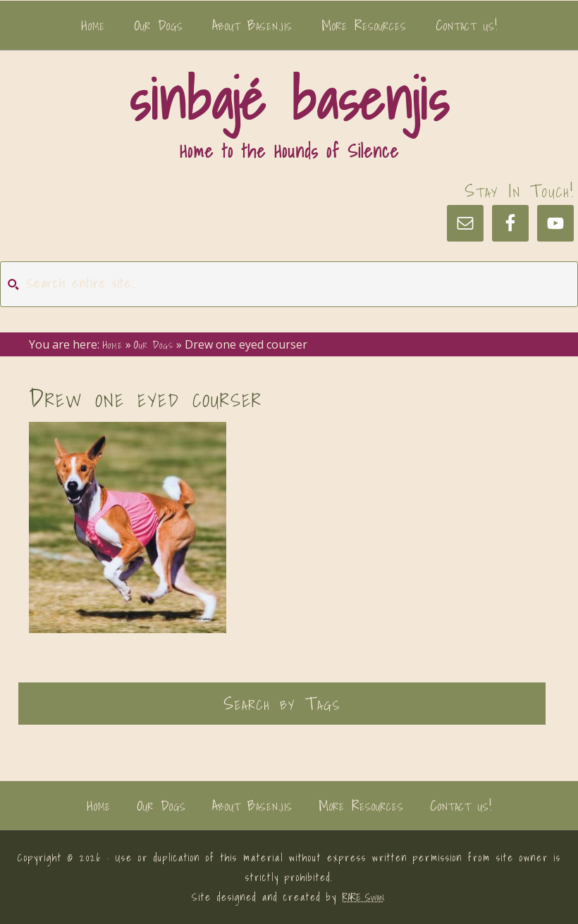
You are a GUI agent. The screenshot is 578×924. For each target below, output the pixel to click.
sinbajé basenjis (289, 99)
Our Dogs (161, 806)
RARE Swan (363, 897)
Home (99, 806)
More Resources (361, 806)
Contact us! (461, 806)
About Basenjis (252, 806)
